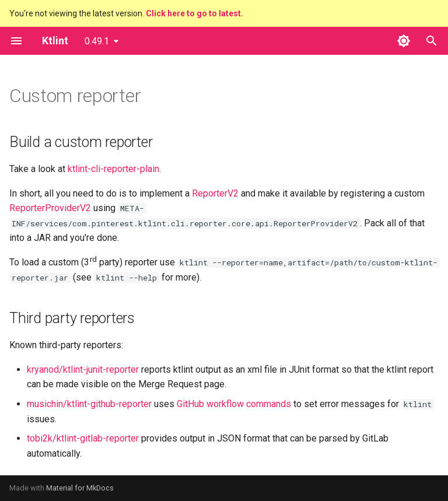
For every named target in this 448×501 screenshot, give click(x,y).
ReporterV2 (215, 193)
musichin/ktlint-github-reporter (89, 404)
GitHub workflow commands (234, 404)
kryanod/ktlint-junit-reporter (83, 369)
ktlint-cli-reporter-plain (113, 169)
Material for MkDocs (80, 488)
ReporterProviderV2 (50, 208)
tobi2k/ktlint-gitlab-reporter (83, 438)
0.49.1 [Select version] (97, 41)
